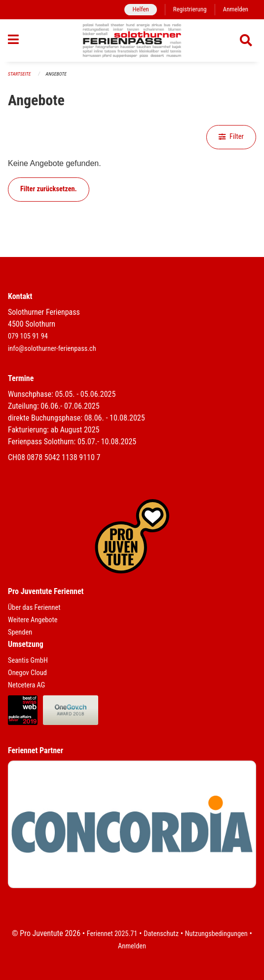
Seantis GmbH (28, 660)
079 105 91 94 (28, 336)
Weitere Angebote (33, 620)
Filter (231, 137)
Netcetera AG (26, 685)
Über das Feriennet (34, 608)
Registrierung (190, 9)
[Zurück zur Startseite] (132, 41)
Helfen (140, 9)
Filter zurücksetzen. (49, 189)
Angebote (56, 74)
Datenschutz (161, 934)
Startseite (19, 74)
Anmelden (236, 9)
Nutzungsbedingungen (216, 934)
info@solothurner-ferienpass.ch (52, 349)
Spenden (20, 632)
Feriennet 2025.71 (112, 934)
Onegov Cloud (27, 673)
